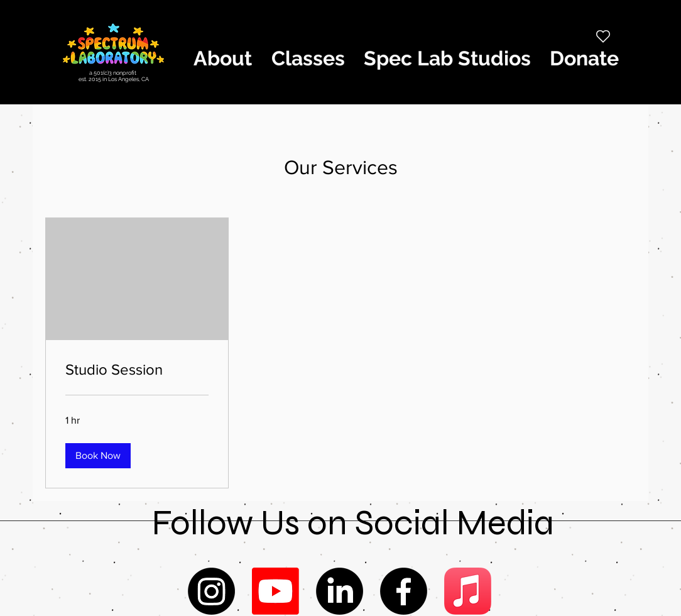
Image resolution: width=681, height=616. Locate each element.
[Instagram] (211, 591)
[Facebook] (404, 591)
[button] (222, 58)
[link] (137, 370)
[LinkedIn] (340, 591)
